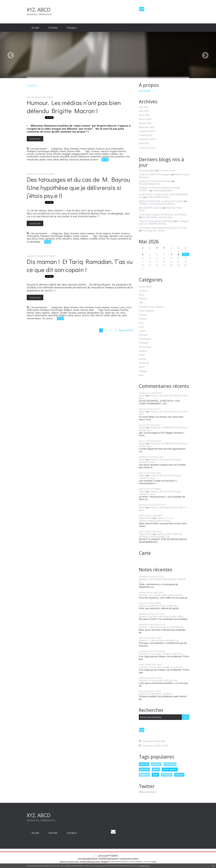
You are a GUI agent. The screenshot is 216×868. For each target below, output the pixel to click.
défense (64, 160)
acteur (78, 315)
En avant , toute (167, 170)
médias (114, 154)
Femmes (74, 307)
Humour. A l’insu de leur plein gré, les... (159, 680)
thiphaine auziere (89, 160)
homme (124, 310)
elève (56, 160)
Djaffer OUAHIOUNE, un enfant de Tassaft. (161, 201)
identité (113, 236)
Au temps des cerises (154, 231)
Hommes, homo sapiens (82, 149)
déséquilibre (93, 313)
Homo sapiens (103, 233)
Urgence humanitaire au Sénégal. (156, 221)
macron (105, 151)
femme (30, 313)
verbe (97, 154)
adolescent (84, 157)
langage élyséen (80, 154)
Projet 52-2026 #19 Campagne (155, 174)
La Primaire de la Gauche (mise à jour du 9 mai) (163, 228)
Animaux (143, 291)
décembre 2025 (147, 127)
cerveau (72, 313)
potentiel (120, 157)
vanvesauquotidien (163, 190)
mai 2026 (143, 107)
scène (70, 315)
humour (96, 151)
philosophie (41, 315)
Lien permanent (37, 149)
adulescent (108, 157)
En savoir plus (144, 866)
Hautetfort (114, 855)
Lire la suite (35, 139)
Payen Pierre (145, 518)
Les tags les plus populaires (129, 858)
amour (50, 318)
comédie (93, 239)
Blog (66, 149)
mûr (127, 157)
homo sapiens (42, 313)
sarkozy (156, 764)
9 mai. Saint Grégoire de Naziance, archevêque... (163, 215)
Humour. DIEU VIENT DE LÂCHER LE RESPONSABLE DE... (160, 535)
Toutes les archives (147, 148)
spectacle (53, 315)
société (63, 313)
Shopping (144, 363)
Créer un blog (103, 855)
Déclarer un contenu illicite (69, 862)
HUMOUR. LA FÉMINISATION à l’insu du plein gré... (163, 429)
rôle (92, 315)
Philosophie (117, 149)
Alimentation (145, 287)
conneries (40, 154)
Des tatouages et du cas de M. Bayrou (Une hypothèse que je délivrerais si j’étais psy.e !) (78, 187)
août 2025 (144, 143)
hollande (167, 775)
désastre (67, 239)
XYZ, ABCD (39, 9)
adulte (42, 160)
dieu (29, 239)
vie (118, 313)
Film (82, 307)
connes (30, 154)
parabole (50, 239)
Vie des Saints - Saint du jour (158, 217)
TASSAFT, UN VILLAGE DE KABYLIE (157, 204)
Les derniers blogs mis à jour (87, 858)
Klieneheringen (147, 170)
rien (121, 154)
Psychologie (43, 151)
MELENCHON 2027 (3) (150, 208)
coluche (57, 154)
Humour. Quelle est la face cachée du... (158, 606)
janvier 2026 (145, 123)
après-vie (116, 315)
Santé (63, 151)
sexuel (74, 157)
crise (121, 236)
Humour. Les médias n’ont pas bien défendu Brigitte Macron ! (74, 107)
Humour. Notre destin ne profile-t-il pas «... (163, 509)
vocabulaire (33, 157)
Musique (143, 335)
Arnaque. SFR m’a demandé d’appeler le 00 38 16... (162, 580)
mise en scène (103, 315)
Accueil (35, 28)
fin (108, 239)
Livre (129, 307)
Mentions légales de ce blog (90, 862)
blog (154, 862)
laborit (30, 315)
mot (91, 154)
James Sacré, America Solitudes (155, 181)
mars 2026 (144, 115)
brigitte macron (118, 151)
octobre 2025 (146, 135)
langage (66, 154)
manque (82, 313)
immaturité (32, 160)
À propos (72, 28)
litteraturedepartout (149, 184)
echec (59, 239)
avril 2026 (144, 111)
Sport (142, 367)
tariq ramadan (112, 310)
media (76, 239)
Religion (55, 151)
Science (71, 151)
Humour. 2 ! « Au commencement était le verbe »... (156, 519)
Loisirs (142, 331)
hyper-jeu (110, 313)
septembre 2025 (147, 139)
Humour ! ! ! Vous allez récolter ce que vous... (161, 654)
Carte (145, 553)
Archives (53, 28)
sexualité (65, 157)
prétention (96, 157)
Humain (116, 233)
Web (78, 151)
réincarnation (34, 318)
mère (50, 160)
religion (55, 313)
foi (44, 318)
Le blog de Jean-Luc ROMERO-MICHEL (164, 222)
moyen (114, 239)
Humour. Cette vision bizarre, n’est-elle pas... (162, 627)
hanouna (74, 160)
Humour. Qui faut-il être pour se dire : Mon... (164, 397)
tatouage (104, 236)
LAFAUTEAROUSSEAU (158, 197)
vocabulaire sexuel (49, 157)
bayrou (128, 236)
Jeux (108, 149)
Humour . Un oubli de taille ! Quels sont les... (161, 595)
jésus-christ (38, 239)
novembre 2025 (147, 131)
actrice (86, 315)
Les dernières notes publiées (109, 858)
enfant (102, 239)
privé (49, 154)
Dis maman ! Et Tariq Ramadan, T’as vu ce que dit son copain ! (80, 265)
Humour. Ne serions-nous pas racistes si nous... (160, 461)
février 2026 (145, 119)
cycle (124, 315)
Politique (31, 151)
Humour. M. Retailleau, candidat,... (156, 694)
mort (123, 313)
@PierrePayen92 (147, 792)
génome (144, 769)
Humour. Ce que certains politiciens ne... (159, 640)
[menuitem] (35, 28)
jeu (102, 313)
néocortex (170, 764)
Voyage (143, 371)
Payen (142, 396)
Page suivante (126, 330)
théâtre (105, 154)
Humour (100, 149)
